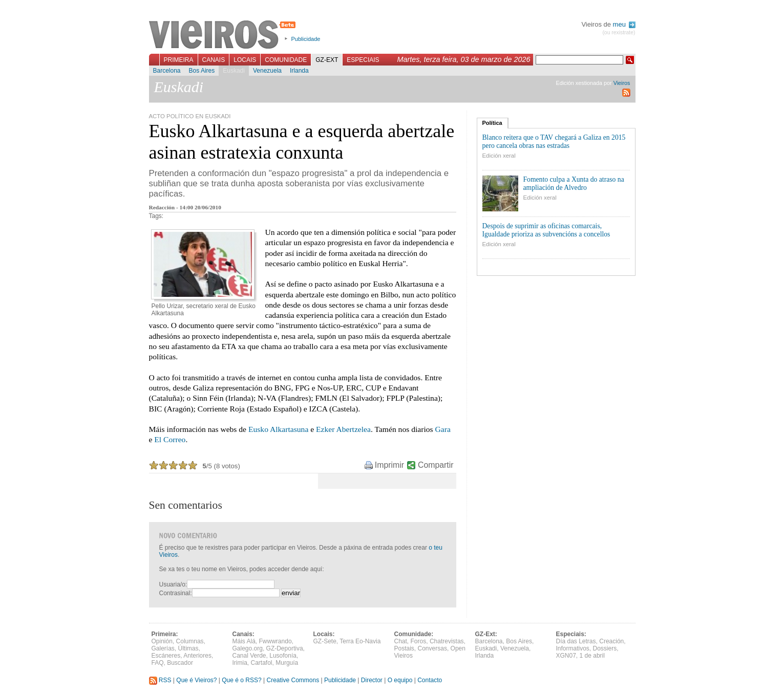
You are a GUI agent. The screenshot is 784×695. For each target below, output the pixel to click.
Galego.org (248, 648)
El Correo (170, 439)
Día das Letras (576, 641)
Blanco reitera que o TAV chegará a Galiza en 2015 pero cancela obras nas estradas (554, 142)
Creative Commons (293, 680)
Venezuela (267, 71)
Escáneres (166, 656)
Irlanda (299, 71)
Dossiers (605, 648)
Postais (404, 648)
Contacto (430, 680)
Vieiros (224, 35)
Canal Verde (249, 656)
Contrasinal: (176, 593)
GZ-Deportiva (285, 648)
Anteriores (197, 656)
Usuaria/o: (173, 584)
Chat (401, 641)
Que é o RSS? (241, 680)
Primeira (179, 60)
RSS (160, 680)
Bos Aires (202, 71)
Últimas (188, 648)
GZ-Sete (325, 641)
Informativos (573, 648)
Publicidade (306, 39)
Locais (245, 60)
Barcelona (167, 71)
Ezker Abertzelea (343, 429)
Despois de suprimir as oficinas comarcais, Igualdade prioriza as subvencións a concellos (546, 230)
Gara (443, 429)
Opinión (162, 641)
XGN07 (566, 656)
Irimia (240, 663)
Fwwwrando (276, 641)
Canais (214, 60)
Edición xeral (499, 156)
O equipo (400, 680)
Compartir (436, 465)
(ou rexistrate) (619, 32)
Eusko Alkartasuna (278, 429)
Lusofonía (283, 656)
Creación (611, 641)
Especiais (363, 60)
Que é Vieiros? (196, 680)
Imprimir (389, 465)
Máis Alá (244, 641)
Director (372, 680)
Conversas (432, 648)
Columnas (190, 641)
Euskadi (234, 71)
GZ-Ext (327, 60)
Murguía (287, 663)
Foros (419, 641)
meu (624, 24)
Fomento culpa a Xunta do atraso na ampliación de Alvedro (574, 183)
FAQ (158, 663)
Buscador (180, 663)
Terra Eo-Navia (360, 641)
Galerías (163, 648)
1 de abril (592, 656)
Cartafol (262, 663)
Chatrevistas (447, 641)
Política (492, 123)
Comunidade (286, 60)
